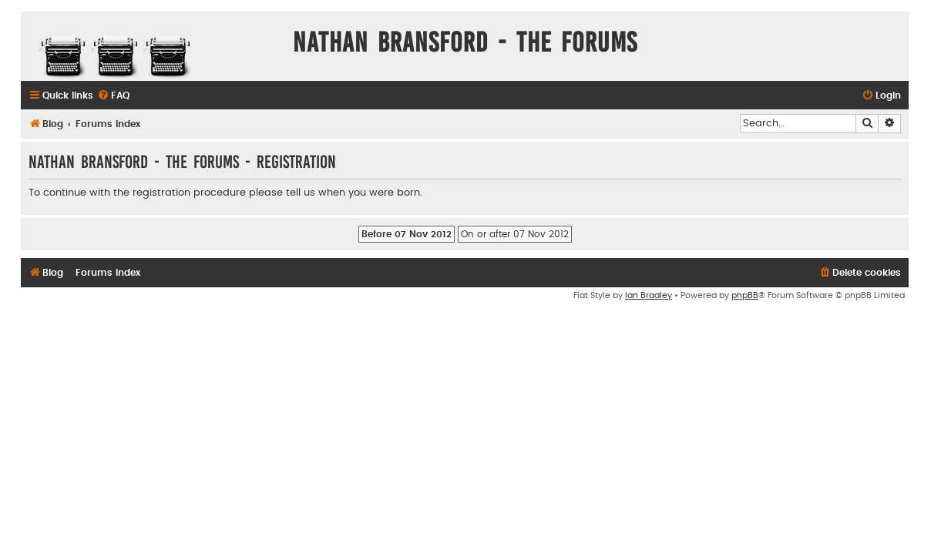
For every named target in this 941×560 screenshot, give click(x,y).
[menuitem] (113, 96)
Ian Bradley (649, 295)
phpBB (745, 295)
